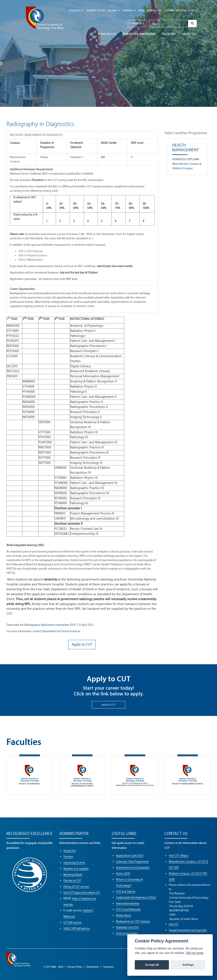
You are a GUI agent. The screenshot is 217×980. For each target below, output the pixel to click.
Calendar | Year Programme (132, 862)
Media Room (124, 915)
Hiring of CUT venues (76, 887)
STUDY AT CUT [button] (107, 34)
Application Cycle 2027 (130, 856)
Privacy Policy (75, 967)
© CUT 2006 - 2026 (53, 967)
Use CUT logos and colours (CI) (82, 893)
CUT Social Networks (128, 909)
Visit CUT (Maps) (179, 856)
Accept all (152, 965)
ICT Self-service (73, 922)
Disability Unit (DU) (127, 927)
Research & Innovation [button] (139, 34)
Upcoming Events (74, 863)
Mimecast (69, 916)
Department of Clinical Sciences (61, 631)
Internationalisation (128, 903)
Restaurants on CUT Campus (133, 921)
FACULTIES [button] (169, 34)
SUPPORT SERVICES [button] (177, 11)
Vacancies (70, 851)
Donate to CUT (96, 11)
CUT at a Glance (126, 891)
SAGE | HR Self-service (77, 928)
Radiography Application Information (47, 625)
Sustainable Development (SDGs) (136, 897)
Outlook (87, 910)
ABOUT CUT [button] (189, 34)
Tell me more (195, 953)
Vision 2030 (123, 873)
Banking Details (73, 875)
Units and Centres (127, 933)
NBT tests (72, 279)
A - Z (195, 11)
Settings (188, 965)
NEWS (142, 11)
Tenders (68, 857)
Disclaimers (93, 967)
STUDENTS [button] (77, 11)
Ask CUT (174, 924)
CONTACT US (155, 11)
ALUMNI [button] (114, 11)
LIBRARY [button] (129, 11)
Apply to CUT (108, 705)
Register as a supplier (76, 869)
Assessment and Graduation (133, 868)
